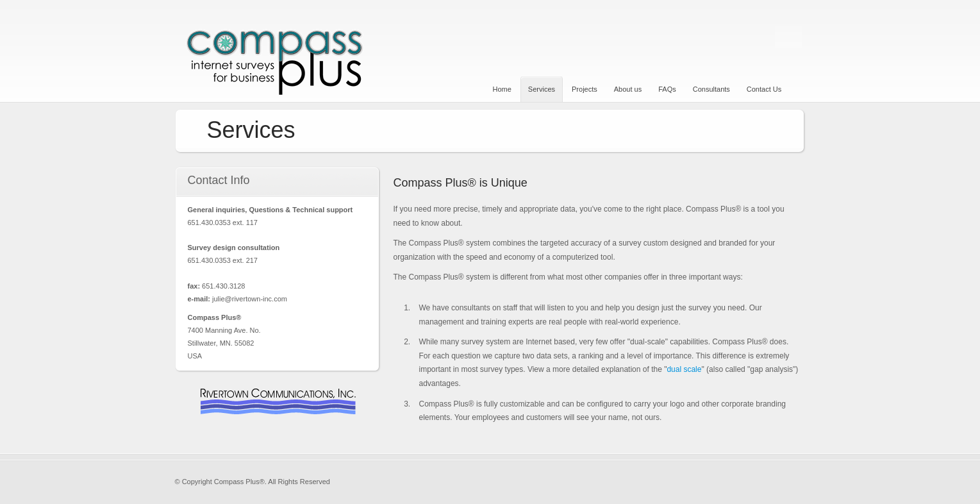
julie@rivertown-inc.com (250, 299)
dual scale (684, 369)
